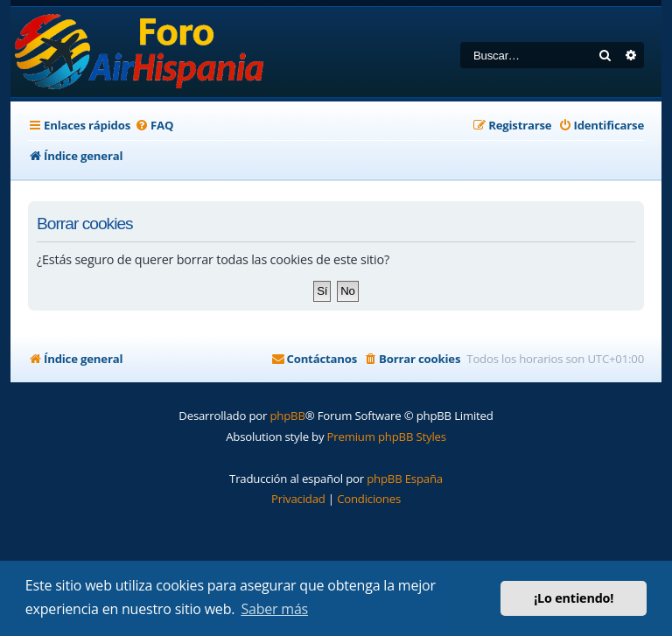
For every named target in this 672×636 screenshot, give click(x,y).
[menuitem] (154, 126)
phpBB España (405, 479)
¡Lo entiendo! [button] (574, 598)
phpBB (287, 416)
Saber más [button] (274, 609)
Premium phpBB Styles (387, 437)
